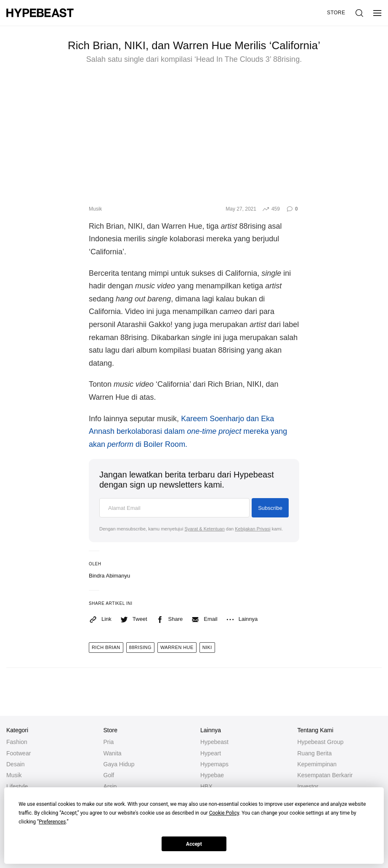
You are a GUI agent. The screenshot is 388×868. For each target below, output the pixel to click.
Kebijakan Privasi (252, 529)
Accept (194, 844)
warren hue (177, 647)
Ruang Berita (315, 753)
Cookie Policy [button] (224, 813)
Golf (109, 775)
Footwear (19, 753)
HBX (206, 786)
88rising (140, 647)
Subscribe (270, 508)
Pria (109, 742)
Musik (95, 209)
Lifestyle (17, 786)
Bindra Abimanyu (109, 576)
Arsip (110, 786)
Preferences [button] (52, 822)
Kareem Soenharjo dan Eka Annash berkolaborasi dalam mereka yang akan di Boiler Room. (188, 431)
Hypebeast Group (321, 742)
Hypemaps (214, 764)
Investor (308, 786)
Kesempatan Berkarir (325, 775)
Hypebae (212, 775)
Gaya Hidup (119, 764)
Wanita (113, 753)
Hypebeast (214, 742)
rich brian (106, 647)
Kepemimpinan (317, 764)
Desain (16, 764)
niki (207, 647)
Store (336, 13)
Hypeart (211, 753)
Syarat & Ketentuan (204, 529)
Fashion (17, 742)
